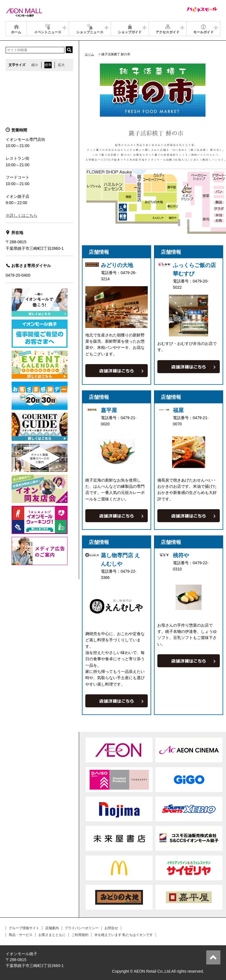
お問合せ (111, 928)
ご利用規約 (80, 935)
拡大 (61, 65)
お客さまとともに (52, 935)
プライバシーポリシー (82, 928)
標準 (48, 65)
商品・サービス (21, 935)
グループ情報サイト (24, 928)
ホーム (89, 54)
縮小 (35, 65)
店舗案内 (52, 928)
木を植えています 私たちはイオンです (124, 935)
